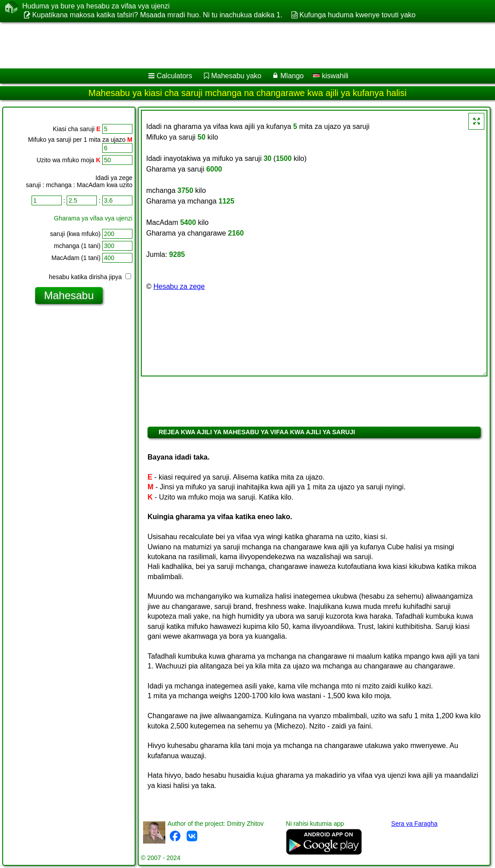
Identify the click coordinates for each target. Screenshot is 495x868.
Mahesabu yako (236, 76)
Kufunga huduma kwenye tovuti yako (358, 15)
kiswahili (331, 76)
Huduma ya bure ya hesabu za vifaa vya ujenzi (96, 6)
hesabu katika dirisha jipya (90, 277)
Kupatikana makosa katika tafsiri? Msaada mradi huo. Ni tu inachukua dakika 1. (157, 15)
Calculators (174, 76)
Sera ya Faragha (414, 824)
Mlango (292, 76)
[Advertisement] (238, 45)
